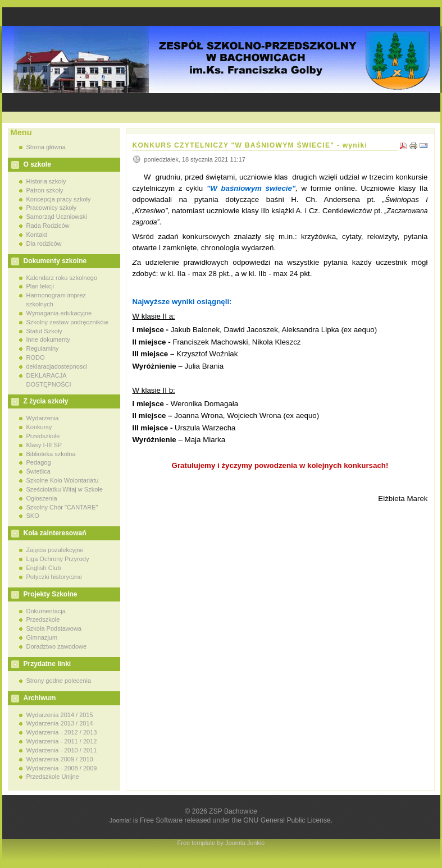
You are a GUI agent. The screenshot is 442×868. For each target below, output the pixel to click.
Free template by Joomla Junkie (221, 843)
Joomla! (120, 820)
